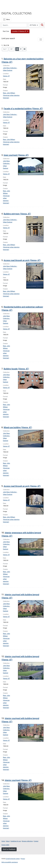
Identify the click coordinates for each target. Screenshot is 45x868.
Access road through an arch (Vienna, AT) (22, 260)
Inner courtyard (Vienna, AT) (16, 155)
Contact (36, 841)
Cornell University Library (13, 859)
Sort (5, 49)
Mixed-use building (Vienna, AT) (18, 427)
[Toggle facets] (41, 39)
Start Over (6, 31)
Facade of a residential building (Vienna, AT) (23, 109)
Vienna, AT (6, 76)
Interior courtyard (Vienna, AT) (18, 780)
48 (12, 49)
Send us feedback (9, 849)
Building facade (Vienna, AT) (16, 369)
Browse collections (27, 841)
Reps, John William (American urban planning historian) (11, 95)
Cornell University (11, 4)
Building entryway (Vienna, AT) (17, 214)
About (8, 841)
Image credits (5, 845)
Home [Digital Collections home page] (3, 841)
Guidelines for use (16, 841)
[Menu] (6, 19)
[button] (20, 31)
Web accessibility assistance (10, 862)
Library (7, 9)
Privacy (23, 859)
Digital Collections (17, 13)
